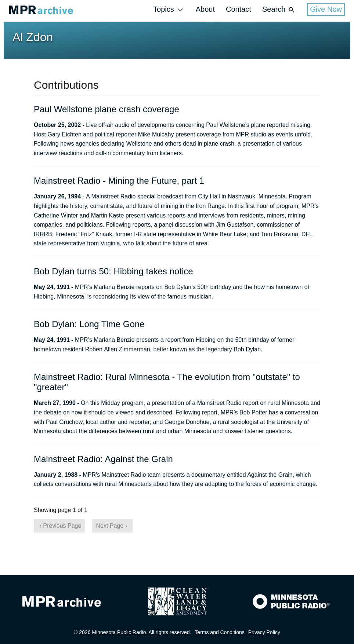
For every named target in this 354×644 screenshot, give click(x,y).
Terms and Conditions (219, 632)
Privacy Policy (264, 632)
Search (279, 10)
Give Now (326, 9)
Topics (169, 10)
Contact (239, 9)
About (205, 9)
